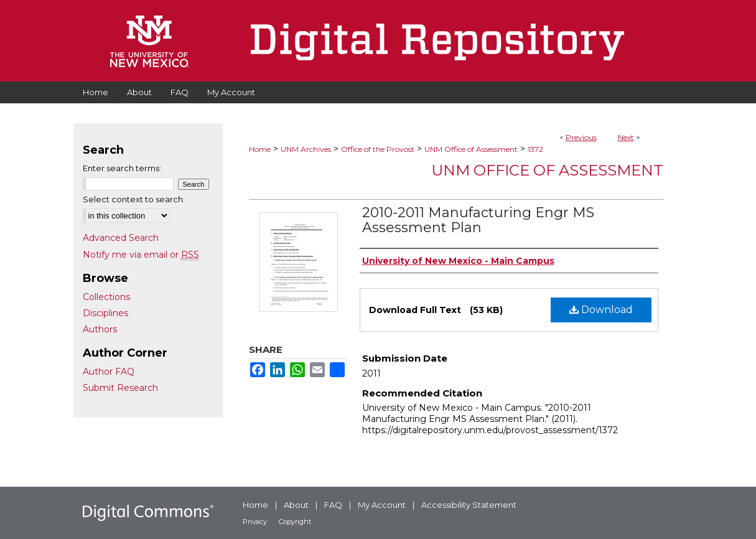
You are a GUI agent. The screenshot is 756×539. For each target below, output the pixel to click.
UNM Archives (306, 149)
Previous (581, 137)
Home (260, 149)
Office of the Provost (378, 149)
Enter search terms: (122, 168)
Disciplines (105, 313)
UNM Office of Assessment (471, 149)
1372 (535, 149)
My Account (382, 505)
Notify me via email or (141, 255)
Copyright (295, 522)
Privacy (255, 522)
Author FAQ (109, 372)
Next (626, 137)
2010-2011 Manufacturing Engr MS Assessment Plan (478, 220)
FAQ (333, 505)
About (296, 505)
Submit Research (120, 388)
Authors (100, 329)
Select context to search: (134, 199)
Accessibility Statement (469, 505)
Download (601, 310)
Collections (106, 297)
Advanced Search (121, 238)
